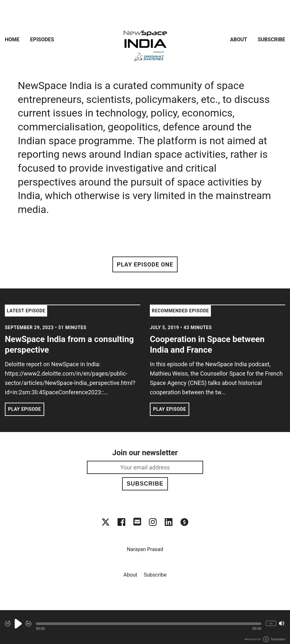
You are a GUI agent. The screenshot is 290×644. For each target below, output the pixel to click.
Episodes (42, 40)
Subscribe (271, 40)
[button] (149, 624)
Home (12, 40)
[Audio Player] (145, 627)
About (239, 40)
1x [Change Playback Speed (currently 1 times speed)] (271, 623)
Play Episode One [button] (145, 264)
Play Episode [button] (25, 409)
